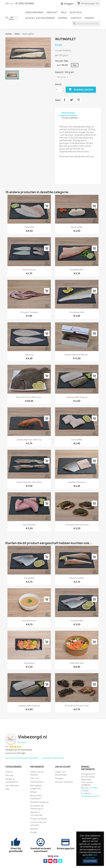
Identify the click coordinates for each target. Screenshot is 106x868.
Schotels (76, 12)
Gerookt (52, 12)
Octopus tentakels (29, 312)
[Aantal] (58, 90)
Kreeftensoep (29, 621)
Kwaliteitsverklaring (39, 802)
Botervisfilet (77, 227)
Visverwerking (37, 782)
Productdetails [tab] (70, 118)
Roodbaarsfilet (77, 270)
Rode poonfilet (77, 578)
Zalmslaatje (29, 663)
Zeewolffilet (77, 440)
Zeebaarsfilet (77, 621)
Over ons (35, 778)
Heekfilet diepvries (77, 482)
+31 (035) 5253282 (24, 3)
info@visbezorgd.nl (90, 796)
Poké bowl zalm (77, 663)
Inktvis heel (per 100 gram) (29, 482)
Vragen (89, 18)
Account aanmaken (64, 782)
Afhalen (34, 792)
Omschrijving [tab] (68, 113)
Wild (64, 12)
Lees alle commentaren (53, 758)
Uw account (63, 767)
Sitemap (34, 829)
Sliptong (29, 355)
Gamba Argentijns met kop (29, 440)
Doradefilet (29, 578)
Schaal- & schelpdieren (40, 18)
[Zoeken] (86, 23)
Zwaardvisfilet (29, 525)
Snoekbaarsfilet (77, 312)
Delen (64, 100)
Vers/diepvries (34, 12)
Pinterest (79, 100)
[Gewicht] (63, 77)
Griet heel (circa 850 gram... (29, 397)
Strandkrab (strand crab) (77, 706)
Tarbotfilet (29, 227)
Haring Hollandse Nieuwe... (77, 355)
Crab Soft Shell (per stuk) (77, 525)
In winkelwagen (81, 90)
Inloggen (59, 778)
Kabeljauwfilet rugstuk (77, 397)
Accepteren (90, 861)
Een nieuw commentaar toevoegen (22, 758)
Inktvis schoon (29, 270)
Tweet (71, 100)
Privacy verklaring (38, 819)
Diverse (63, 18)
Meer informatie (92, 856)
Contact (76, 18)
